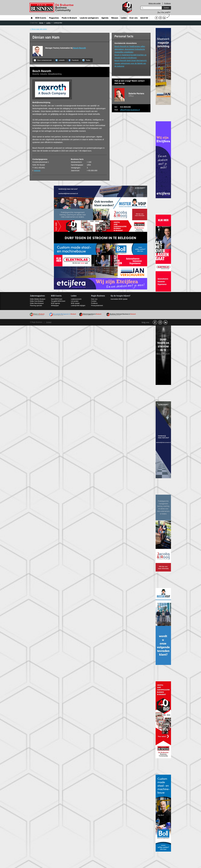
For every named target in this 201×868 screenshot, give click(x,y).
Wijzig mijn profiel (155, 3)
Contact (94, 301)
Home (32, 18)
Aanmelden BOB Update (119, 299)
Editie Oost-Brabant (37, 301)
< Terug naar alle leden (38, 29)
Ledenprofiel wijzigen (78, 306)
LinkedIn (60, 60)
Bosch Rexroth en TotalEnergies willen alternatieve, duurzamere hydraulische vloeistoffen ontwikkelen (130, 49)
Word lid (144, 18)
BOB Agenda (55, 303)
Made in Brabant (69, 18)
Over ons (134, 18)
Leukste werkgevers (89, 18)
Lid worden (75, 301)
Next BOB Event (57, 299)
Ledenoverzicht (76, 299)
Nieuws (115, 18)
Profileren (167, 3)
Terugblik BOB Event (58, 301)
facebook (155, 322)
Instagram (160, 322)
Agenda (105, 18)
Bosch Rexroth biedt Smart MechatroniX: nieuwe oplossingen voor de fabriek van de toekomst (131, 63)
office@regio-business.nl (130, 110)
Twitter (86, 60)
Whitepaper (55, 306)
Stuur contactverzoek (43, 60)
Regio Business (52, 8)
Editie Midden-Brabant (38, 299)
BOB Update (75, 303)
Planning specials (36, 306)
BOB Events (41, 18)
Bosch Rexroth (79, 48)
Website (37, 171)
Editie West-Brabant (37, 303)
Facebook (74, 60)
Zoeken (166, 8)
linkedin (165, 322)
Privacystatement (97, 306)
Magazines (54, 18)
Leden (124, 18)
